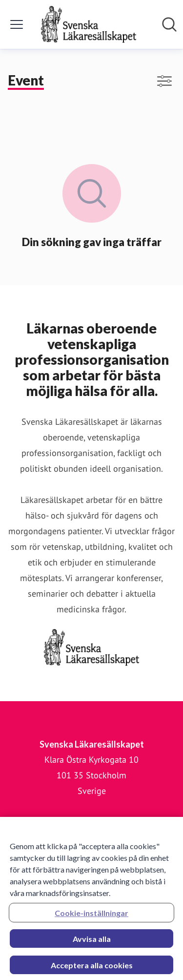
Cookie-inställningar (91, 916)
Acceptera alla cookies (92, 968)
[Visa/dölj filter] (164, 81)
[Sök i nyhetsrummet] (169, 24)
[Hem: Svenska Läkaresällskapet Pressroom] (88, 24)
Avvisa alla (92, 942)
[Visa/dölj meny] (17, 24)
